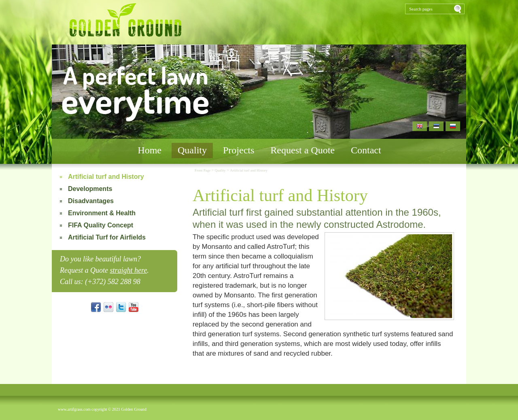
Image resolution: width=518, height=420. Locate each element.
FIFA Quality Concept (101, 225)
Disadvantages (91, 201)
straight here (128, 270)
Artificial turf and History (106, 177)
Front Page (203, 170)
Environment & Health (102, 213)
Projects (239, 150)
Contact (366, 150)
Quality (192, 150)
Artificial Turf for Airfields (107, 237)
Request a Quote (303, 150)
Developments (90, 189)
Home (150, 150)
